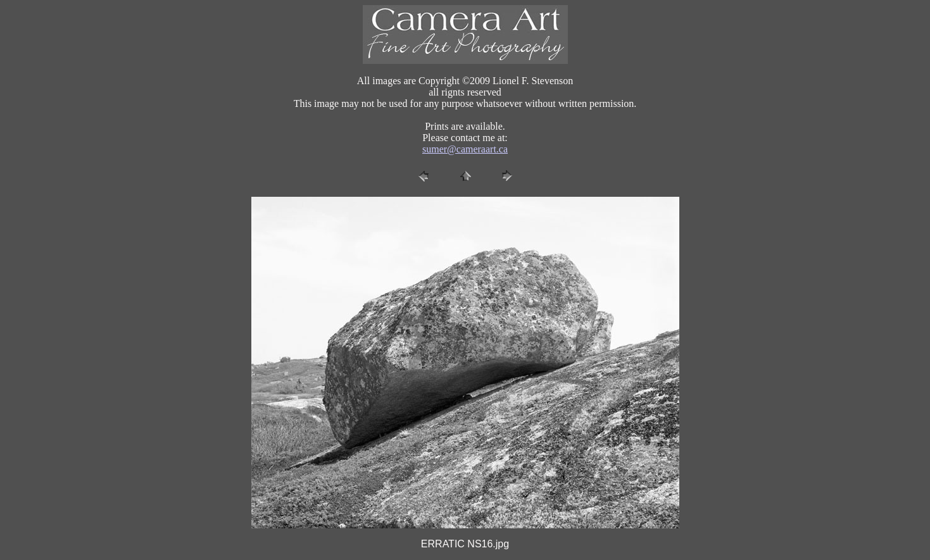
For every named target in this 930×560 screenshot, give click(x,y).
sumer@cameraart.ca (465, 149)
